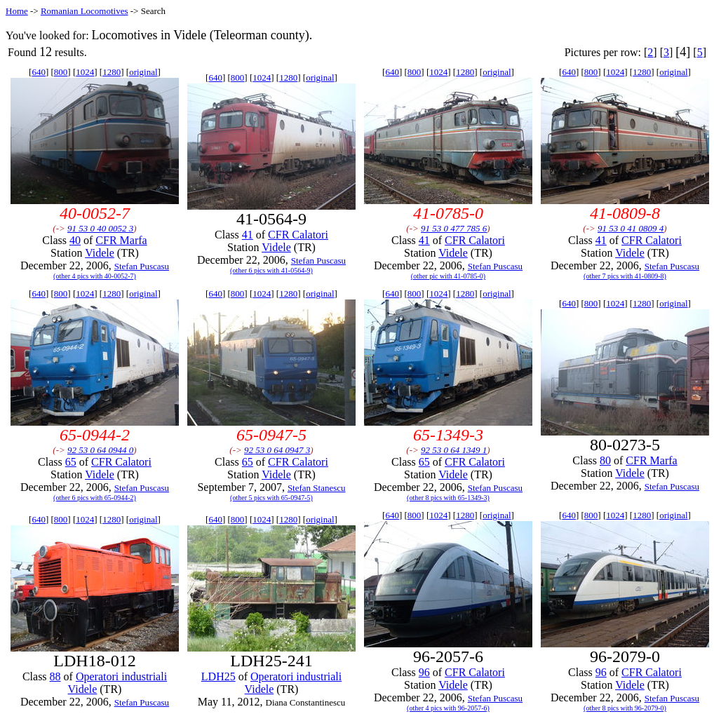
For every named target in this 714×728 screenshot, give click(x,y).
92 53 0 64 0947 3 (277, 450)
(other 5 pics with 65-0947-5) (271, 498)
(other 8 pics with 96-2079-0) (625, 708)
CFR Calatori (298, 235)
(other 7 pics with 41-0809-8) (625, 276)
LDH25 (218, 676)
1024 (85, 72)
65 (71, 462)
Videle (100, 253)
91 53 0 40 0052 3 (100, 228)
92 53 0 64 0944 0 (100, 450)
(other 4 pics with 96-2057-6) (448, 708)
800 (61, 72)
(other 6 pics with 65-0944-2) (95, 498)
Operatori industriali (121, 676)
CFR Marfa (121, 240)
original (143, 72)
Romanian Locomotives (85, 11)
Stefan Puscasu (142, 266)
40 (75, 240)
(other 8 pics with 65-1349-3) (448, 498)
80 (605, 460)
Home (17, 11)
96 (424, 672)
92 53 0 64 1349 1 (454, 450)
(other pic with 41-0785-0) (448, 276)
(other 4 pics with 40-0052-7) (95, 276)
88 (55, 676)
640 (39, 72)
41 (248, 235)
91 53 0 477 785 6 (454, 228)
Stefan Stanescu (317, 488)
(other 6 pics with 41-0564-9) (271, 270)
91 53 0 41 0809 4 (631, 228)
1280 (112, 72)
